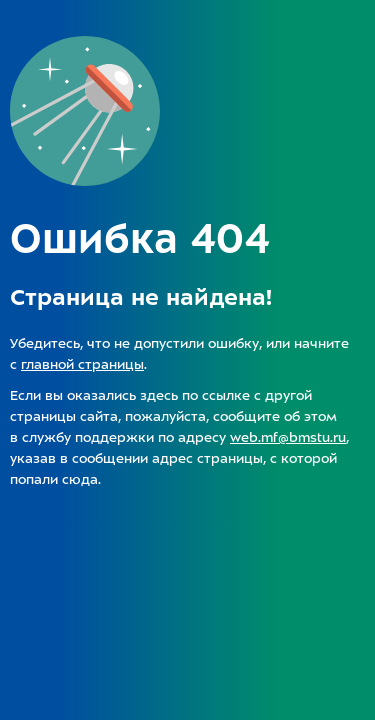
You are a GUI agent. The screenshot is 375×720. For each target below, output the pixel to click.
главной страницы (82, 364)
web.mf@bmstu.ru (288, 437)
